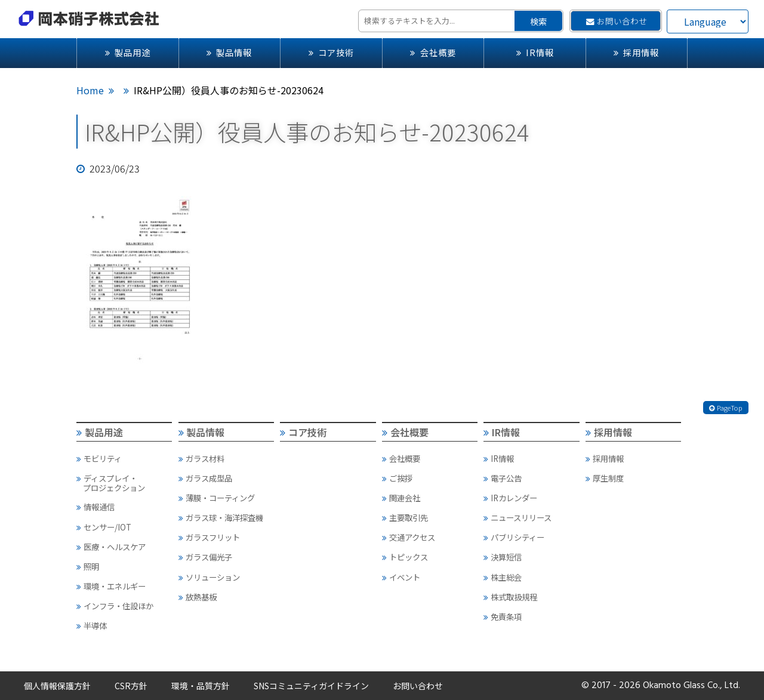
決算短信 (503, 557)
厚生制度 (605, 478)
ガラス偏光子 (205, 557)
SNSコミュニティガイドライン (311, 686)
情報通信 (95, 507)
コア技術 (331, 52)
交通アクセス (409, 537)
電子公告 (503, 478)
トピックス (405, 557)
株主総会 (503, 577)
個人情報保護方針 (57, 686)
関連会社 (401, 498)
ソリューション (209, 577)
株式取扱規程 (510, 597)
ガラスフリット (209, 537)
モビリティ (99, 458)
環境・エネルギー (111, 586)
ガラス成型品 (205, 478)
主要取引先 (405, 517)
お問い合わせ (616, 21)
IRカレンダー (510, 498)
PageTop (726, 408)
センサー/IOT (104, 527)
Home (90, 90)
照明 (88, 566)
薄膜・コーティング (217, 498)
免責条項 (503, 616)
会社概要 (433, 52)
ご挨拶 (397, 478)
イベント (401, 577)
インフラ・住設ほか (115, 606)
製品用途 (128, 52)
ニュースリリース (517, 517)
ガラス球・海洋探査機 (221, 517)
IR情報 (535, 52)
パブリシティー (514, 537)
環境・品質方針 (201, 686)
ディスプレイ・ (124, 483)
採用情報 (636, 52)
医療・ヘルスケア (111, 547)
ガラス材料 (201, 458)
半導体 (92, 625)
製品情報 (229, 52)
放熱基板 (198, 597)
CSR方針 (131, 686)
